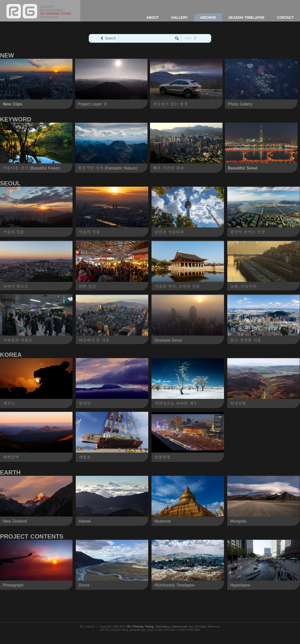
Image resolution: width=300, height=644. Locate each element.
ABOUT (152, 17)
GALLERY (179, 17)
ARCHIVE (208, 17)
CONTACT (285, 17)
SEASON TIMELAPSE (246, 17)
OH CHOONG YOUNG (56, 14)
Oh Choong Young (140, 627)
